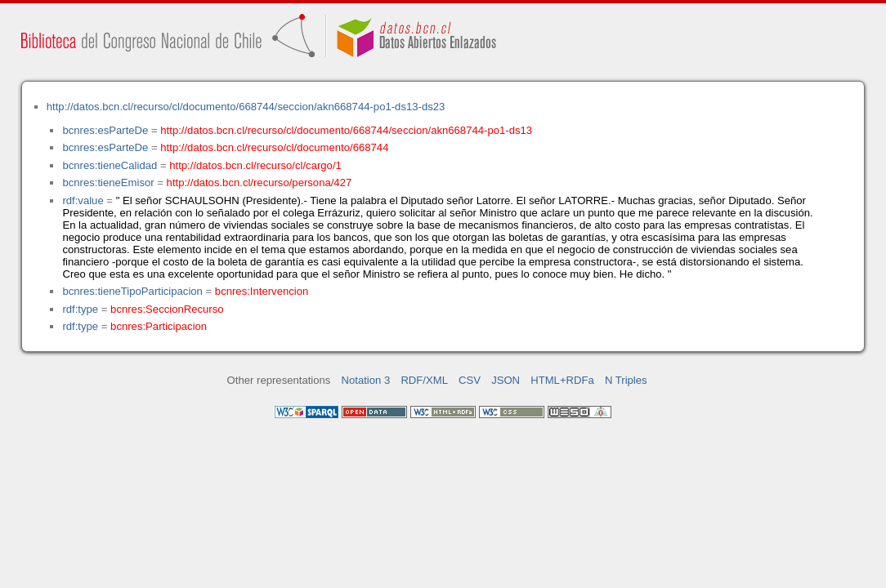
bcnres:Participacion (159, 326)
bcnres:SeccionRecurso (167, 309)
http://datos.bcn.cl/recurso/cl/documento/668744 (274, 147)
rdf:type (80, 309)
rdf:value (83, 200)
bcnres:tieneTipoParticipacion (132, 291)
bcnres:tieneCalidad (110, 165)
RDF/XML (424, 380)
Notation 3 (366, 380)
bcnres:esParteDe (105, 130)
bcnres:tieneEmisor (108, 183)
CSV (470, 380)
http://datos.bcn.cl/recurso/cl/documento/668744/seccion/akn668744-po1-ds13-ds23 (246, 107)
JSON (506, 380)
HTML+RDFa (562, 380)
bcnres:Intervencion (262, 291)
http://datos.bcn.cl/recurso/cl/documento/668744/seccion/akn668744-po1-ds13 (346, 130)
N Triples (626, 380)
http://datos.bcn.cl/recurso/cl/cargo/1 (255, 165)
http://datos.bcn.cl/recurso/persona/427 (260, 183)
